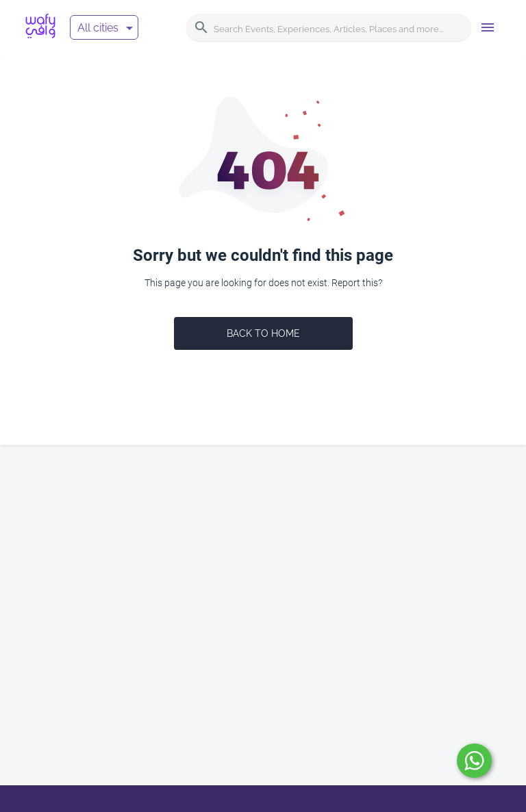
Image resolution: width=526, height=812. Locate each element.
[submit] (474, 761)
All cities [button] (98, 28)
